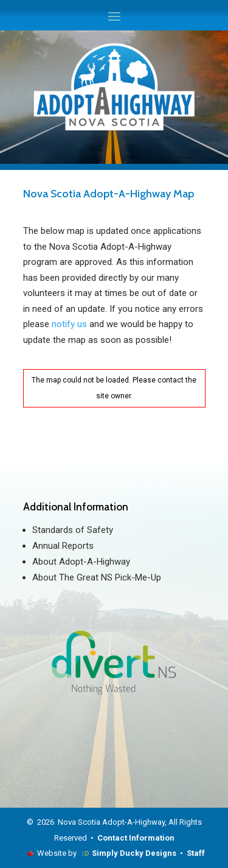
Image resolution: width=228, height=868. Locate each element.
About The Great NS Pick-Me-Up (97, 577)
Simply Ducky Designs (134, 853)
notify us (69, 324)
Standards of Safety (73, 530)
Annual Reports (63, 546)
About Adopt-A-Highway (81, 562)
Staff (196, 853)
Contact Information (136, 838)
